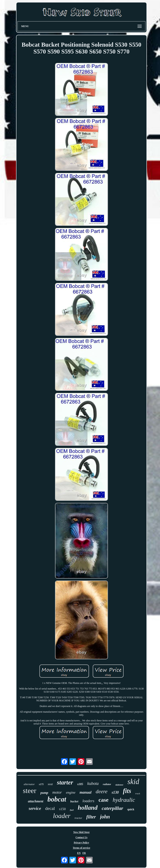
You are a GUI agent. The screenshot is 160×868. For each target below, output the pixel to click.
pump (44, 793)
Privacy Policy (81, 843)
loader (62, 816)
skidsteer (119, 785)
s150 (62, 809)
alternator (29, 784)
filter (91, 817)
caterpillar (112, 808)
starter (65, 782)
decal (50, 808)
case (104, 800)
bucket (74, 801)
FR (84, 853)
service (35, 808)
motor (57, 792)
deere (102, 791)
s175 (41, 784)
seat (50, 784)
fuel (72, 810)
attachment (36, 801)
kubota (93, 783)
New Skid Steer (82, 832)
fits (127, 791)
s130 (115, 792)
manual (86, 792)
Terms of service (81, 848)
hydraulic (124, 800)
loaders (88, 801)
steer (30, 791)
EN (79, 853)
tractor (78, 818)
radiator (107, 784)
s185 (80, 784)
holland (88, 807)
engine (71, 792)
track (138, 793)
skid (133, 782)
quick (131, 809)
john (105, 817)
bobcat (57, 799)
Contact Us (81, 837)
